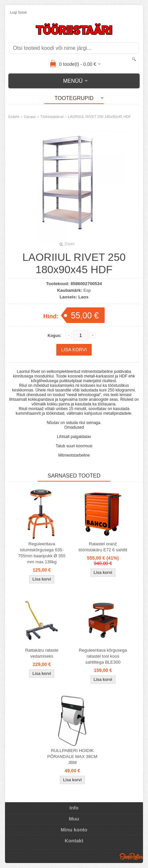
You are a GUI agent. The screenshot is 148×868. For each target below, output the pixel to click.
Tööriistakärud (52, 117)
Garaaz (30, 117)
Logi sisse (18, 12)
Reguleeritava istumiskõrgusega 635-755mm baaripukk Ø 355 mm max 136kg (42, 553)
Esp (87, 290)
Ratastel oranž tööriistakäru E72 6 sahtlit (103, 547)
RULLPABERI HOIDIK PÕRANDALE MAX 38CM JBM (72, 757)
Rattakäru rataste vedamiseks (42, 653)
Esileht (14, 117)
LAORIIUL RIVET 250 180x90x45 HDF (99, 117)
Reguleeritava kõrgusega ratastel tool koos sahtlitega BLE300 (103, 656)
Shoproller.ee (131, 856)
